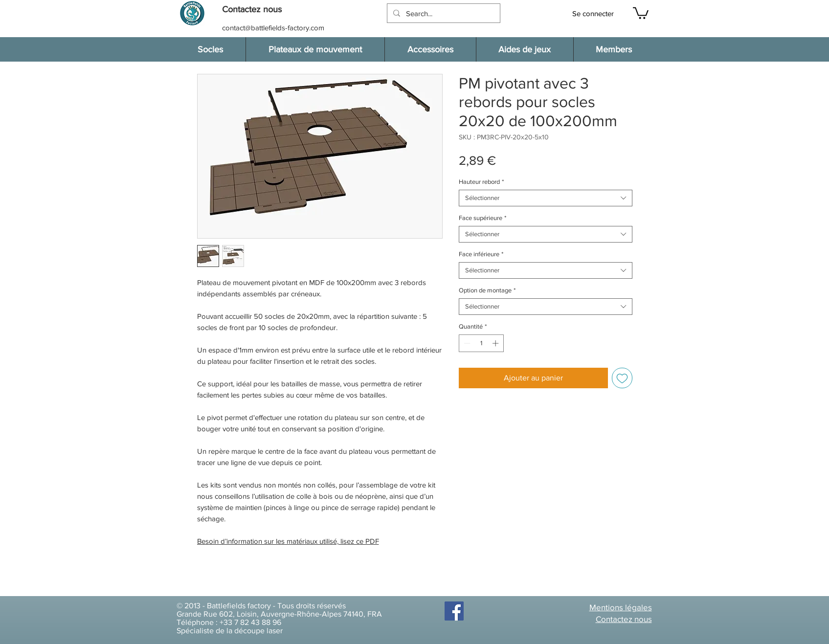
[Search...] (443, 13)
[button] (257, 10)
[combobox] (546, 198)
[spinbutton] (481, 343)
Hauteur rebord (481, 182)
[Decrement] (466, 343)
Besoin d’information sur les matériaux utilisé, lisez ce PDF (288, 541)
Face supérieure (482, 218)
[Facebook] (454, 611)
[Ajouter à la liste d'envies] (622, 378)
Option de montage (487, 290)
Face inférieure (481, 254)
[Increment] (496, 343)
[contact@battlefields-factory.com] (274, 28)
